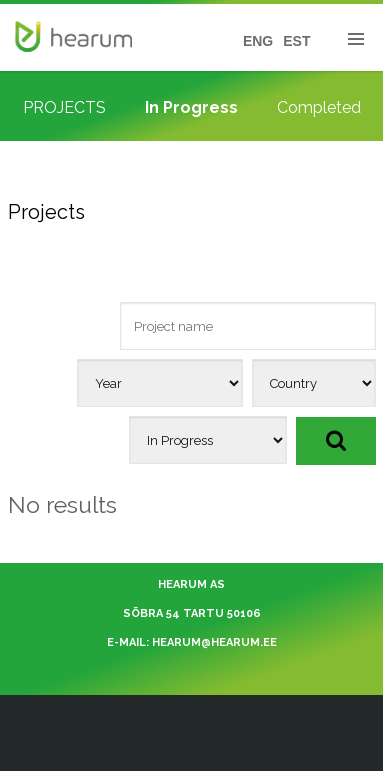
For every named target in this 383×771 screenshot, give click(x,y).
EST (296, 41)
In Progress (191, 107)
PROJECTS (64, 107)
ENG (258, 41)
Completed (319, 107)
